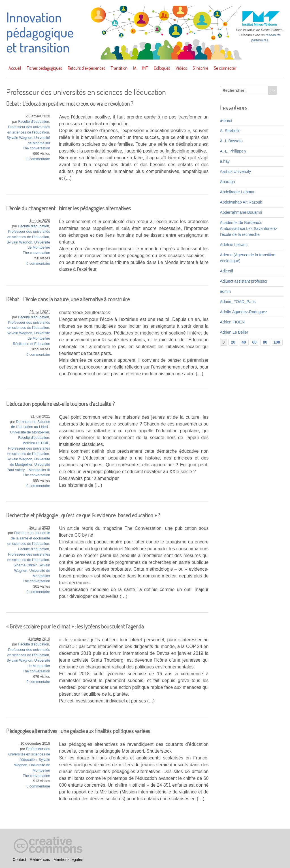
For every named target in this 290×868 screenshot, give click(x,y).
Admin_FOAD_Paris (238, 302)
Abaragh (228, 182)
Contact (19, 860)
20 (233, 342)
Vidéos (181, 68)
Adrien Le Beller (234, 332)
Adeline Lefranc (234, 245)
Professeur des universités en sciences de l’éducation (29, 754)
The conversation (36, 148)
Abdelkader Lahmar (237, 192)
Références (40, 860)
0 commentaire (38, 159)
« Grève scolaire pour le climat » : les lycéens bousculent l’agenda (75, 626)
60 (255, 342)
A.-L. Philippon (233, 151)
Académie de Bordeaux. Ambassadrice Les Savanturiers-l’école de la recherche (249, 228)
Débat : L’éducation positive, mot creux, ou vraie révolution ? (70, 104)
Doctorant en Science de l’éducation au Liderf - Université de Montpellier (30, 427)
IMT (145, 68)
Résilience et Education (31, 344)
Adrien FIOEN (232, 322)
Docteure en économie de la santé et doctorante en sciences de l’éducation (29, 538)
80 (265, 342)
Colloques (162, 68)
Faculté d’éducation (34, 122)
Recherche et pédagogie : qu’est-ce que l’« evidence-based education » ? (83, 515)
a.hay (225, 161)
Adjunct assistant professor (244, 281)
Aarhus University (236, 172)
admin (225, 291)
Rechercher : (235, 90)
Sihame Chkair (25, 565)
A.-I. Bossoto (231, 141)
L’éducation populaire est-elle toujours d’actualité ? (60, 404)
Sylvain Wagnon (19, 138)
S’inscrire (200, 68)
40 (244, 342)
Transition (119, 68)
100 (277, 342)
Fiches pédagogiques (44, 68)
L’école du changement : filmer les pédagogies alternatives (69, 208)
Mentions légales (68, 860)
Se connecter (225, 68)
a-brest (226, 120)
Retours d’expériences (86, 68)
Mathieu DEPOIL (36, 443)
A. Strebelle (230, 131)
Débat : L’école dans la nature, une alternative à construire (68, 299)
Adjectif (227, 271)
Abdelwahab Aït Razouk (241, 202)
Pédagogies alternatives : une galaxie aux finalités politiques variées (78, 731)
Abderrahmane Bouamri (241, 212)
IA (135, 68)
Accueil (15, 68)
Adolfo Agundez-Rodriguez (244, 312)
